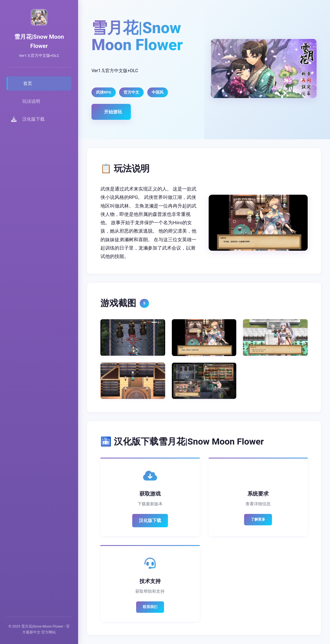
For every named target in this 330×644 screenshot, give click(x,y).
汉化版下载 (150, 520)
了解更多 (258, 519)
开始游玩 (113, 112)
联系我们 (150, 607)
